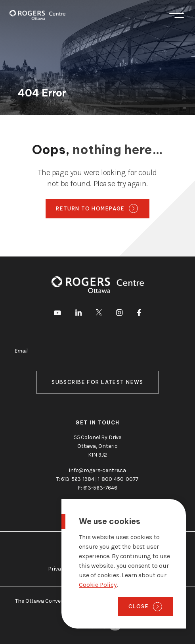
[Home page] (37, 15)
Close (139, 606)
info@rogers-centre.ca (97, 470)
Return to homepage (90, 208)
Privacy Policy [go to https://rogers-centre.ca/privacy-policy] (65, 569)
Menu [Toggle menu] (177, 15)
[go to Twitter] (99, 314)
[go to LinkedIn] (78, 314)
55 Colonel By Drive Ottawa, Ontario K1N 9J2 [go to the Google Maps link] (97, 446)
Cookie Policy (98, 585)
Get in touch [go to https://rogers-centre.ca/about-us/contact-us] (97, 423)
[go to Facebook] (139, 314)
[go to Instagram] (119, 314)
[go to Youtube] (57, 314)
